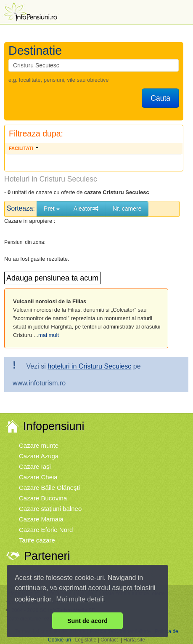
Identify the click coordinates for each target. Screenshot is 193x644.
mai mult (49, 335)
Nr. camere (127, 208)
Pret (52, 208)
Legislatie (86, 640)
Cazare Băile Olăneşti (49, 488)
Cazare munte (39, 445)
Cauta (160, 98)
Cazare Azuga (39, 456)
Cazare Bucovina (43, 498)
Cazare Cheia (38, 477)
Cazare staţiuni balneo (50, 509)
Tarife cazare (37, 540)
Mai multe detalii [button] (81, 599)
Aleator (86, 208)
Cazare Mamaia (41, 519)
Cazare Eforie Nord (46, 530)
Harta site (134, 640)
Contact (109, 640)
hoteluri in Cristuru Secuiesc (89, 366)
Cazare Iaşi (35, 466)
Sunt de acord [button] (87, 621)
